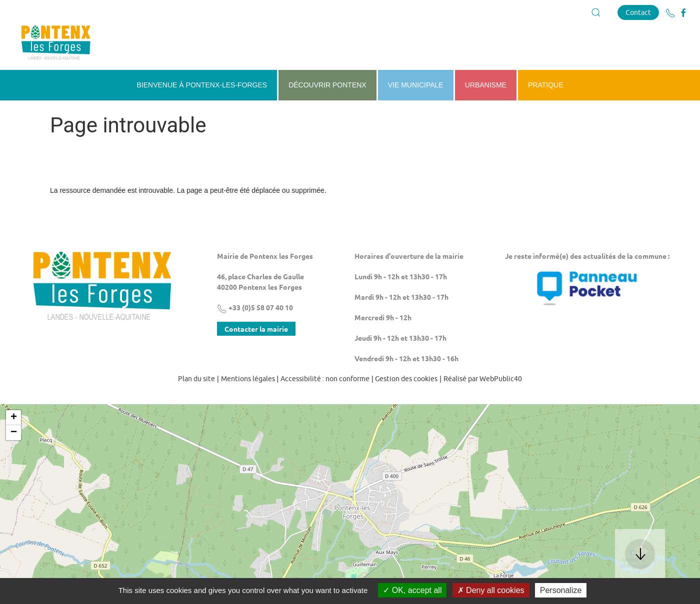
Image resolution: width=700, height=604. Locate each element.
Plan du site (196, 379)
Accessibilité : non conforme (325, 379)
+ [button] (14, 418)
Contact (638, 12)
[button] (596, 12)
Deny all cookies (491, 590)
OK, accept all (412, 590)
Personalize (561, 590)
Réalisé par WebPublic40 (483, 379)
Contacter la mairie (256, 329)
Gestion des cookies (406, 379)
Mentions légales (248, 379)
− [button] (14, 433)
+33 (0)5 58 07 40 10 (255, 307)
